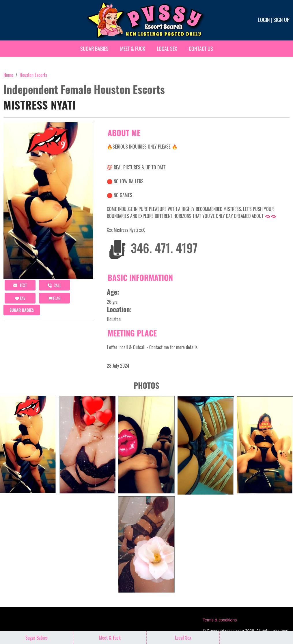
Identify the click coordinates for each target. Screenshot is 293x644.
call (54, 285)
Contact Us (201, 49)
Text (20, 285)
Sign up (281, 20)
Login (264, 20)
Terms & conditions (220, 620)
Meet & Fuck (133, 49)
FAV (20, 298)
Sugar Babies (94, 49)
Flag (55, 298)
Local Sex (167, 49)
